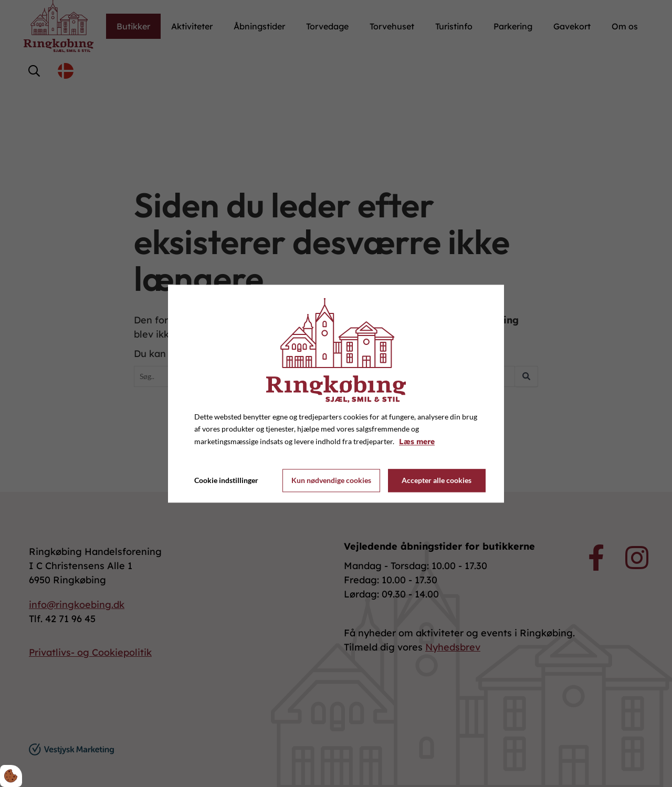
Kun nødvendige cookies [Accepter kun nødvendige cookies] (331, 481)
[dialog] (336, 393)
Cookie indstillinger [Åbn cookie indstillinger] (226, 480)
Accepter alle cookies (437, 481)
